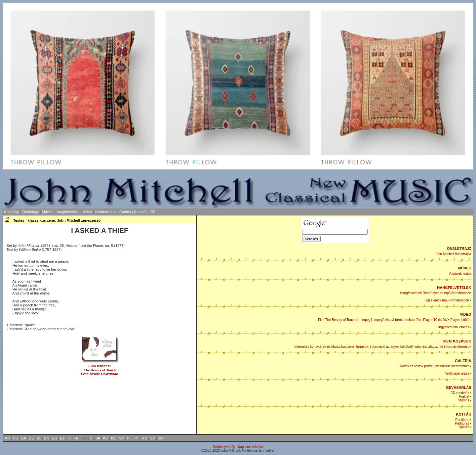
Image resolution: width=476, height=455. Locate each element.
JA (98, 438)
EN (47, 438)
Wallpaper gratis (457, 373)
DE (31, 438)
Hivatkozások (106, 212)
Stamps (463, 400)
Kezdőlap (12, 212)
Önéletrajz (30, 212)
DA (24, 438)
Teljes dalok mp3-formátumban (446, 300)
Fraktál (464, 397)
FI (69, 438)
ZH (160, 438)
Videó (87, 212)
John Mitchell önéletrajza (453, 254)
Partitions (462, 420)
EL (39, 438)
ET (62, 438)
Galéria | (127, 212)
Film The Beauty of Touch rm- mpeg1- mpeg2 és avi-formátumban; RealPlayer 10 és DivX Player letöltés (395, 320)
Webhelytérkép (224, 447)
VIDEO (465, 314)
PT (137, 438)
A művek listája (460, 273)
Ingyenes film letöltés (454, 327)
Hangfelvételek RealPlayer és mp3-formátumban (436, 293)
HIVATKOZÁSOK (457, 341)
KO (105, 438)
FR (76, 438)
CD (153, 212)
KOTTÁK (464, 414)
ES (55, 438)
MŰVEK (465, 268)
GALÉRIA (463, 361)
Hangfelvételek (68, 212)
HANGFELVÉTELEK (454, 288)
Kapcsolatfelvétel (251, 447)
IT (92, 438)
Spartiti (464, 427)
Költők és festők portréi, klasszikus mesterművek (436, 366)
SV (153, 438)
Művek (47, 212)
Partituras (462, 423)
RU (144, 438)
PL (129, 438)
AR (7, 438)
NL (113, 438)
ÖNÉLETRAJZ (459, 249)
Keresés (141, 212)
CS (15, 438)
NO (121, 438)
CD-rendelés (460, 393)
